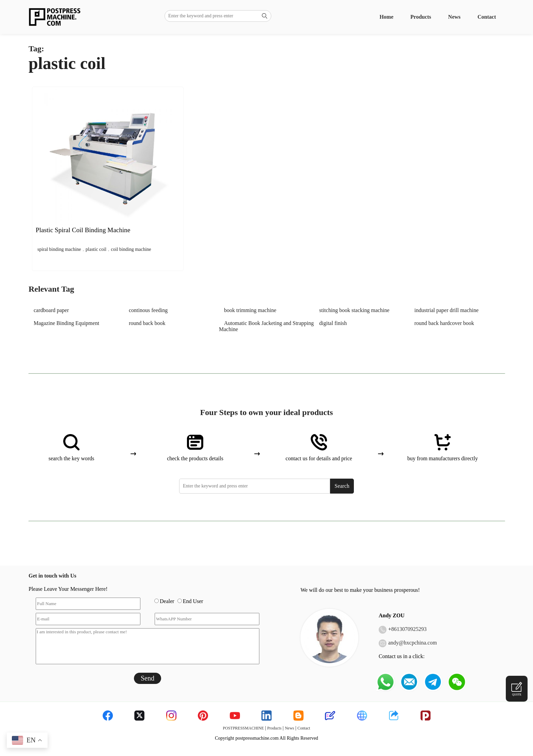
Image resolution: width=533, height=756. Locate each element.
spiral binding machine (59, 249)
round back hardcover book (444, 323)
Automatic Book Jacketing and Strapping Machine (266, 326)
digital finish (333, 323)
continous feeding (148, 310)
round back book (147, 323)
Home (386, 17)
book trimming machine (250, 310)
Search (342, 486)
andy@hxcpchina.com (412, 643)
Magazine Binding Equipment (66, 323)
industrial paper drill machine (446, 310)
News (454, 17)
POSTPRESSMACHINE (244, 728)
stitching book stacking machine (354, 310)
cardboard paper (51, 310)
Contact (487, 17)
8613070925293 (409, 629)
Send (148, 678)
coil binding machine (131, 249)
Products (421, 17)
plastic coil (96, 249)
